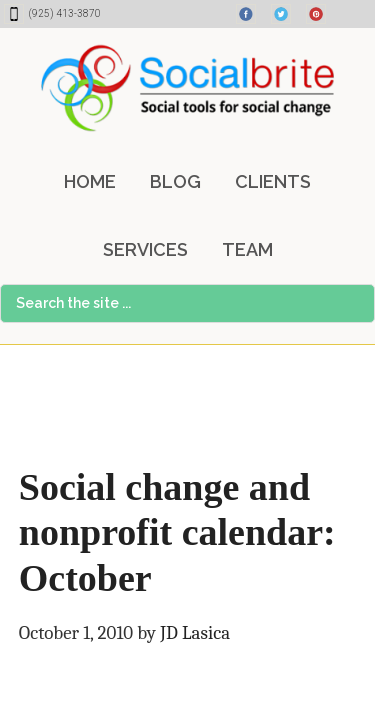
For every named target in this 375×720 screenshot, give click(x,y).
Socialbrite (187, 88)
